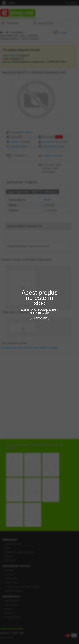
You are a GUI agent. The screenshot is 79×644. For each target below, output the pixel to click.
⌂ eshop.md (40, 318)
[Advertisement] (40, 338)
